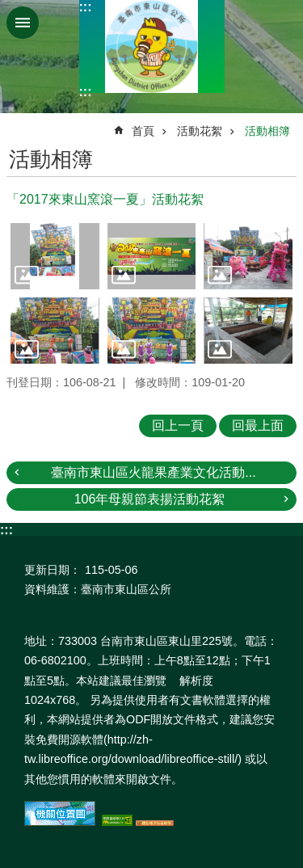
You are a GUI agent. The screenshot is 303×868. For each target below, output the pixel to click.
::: (86, 7)
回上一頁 (178, 426)
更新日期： (53, 570)
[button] (55, 256)
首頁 (143, 131)
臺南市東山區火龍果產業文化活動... (153, 472)
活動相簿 (267, 131)
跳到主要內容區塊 (8, 8)
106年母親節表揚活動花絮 (150, 499)
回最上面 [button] (258, 426)
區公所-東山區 (152, 46)
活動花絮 (200, 131)
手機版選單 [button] (23, 23)
